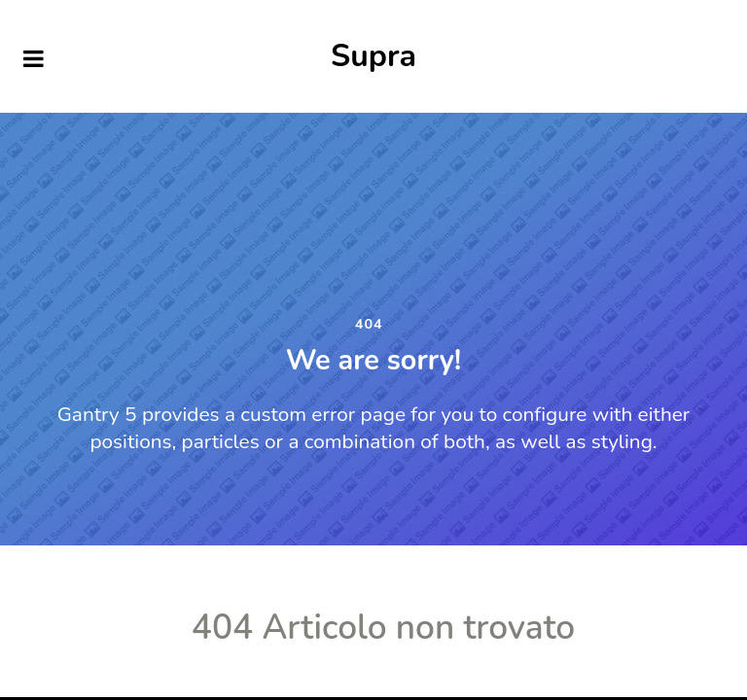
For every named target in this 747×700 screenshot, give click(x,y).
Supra (373, 56)
